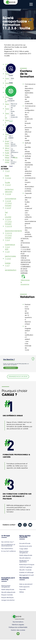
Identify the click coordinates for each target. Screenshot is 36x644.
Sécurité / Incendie (25, 570)
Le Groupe (6, 536)
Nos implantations (7, 549)
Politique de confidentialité (18, 627)
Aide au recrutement (26, 584)
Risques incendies (7, 595)
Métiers (22, 592)
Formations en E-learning (8, 579)
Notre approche (24, 587)
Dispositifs (23, 589)
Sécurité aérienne (25, 558)
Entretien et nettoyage (26, 572)
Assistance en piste (26, 546)
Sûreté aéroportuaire (26, 555)
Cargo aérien (24, 549)
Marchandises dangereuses (24, 552)
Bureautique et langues (27, 565)
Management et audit (26, 575)
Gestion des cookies (18, 630)
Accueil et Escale (25, 543)
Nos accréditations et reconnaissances (8, 545)
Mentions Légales (18, 625)
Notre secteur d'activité (25, 537)
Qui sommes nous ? (8, 542)
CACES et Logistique (26, 567)
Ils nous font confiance (8, 551)
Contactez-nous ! (11, 368)
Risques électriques (7, 598)
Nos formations (18, 622)
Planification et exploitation (24, 561)
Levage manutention (8, 600)
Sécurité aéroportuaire (8, 592)
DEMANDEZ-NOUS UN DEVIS (18, 377)
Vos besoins (24, 578)
